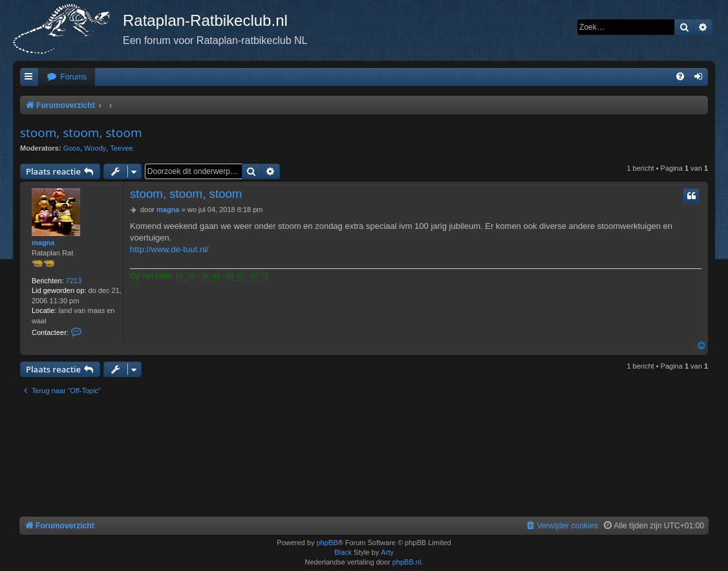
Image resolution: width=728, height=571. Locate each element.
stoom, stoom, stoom (81, 133)
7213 (74, 281)
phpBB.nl (407, 562)
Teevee (121, 148)
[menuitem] (67, 77)
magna (43, 242)
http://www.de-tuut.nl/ (169, 249)
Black (343, 552)
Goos (72, 148)
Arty (387, 552)
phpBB (327, 543)
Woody (95, 148)
